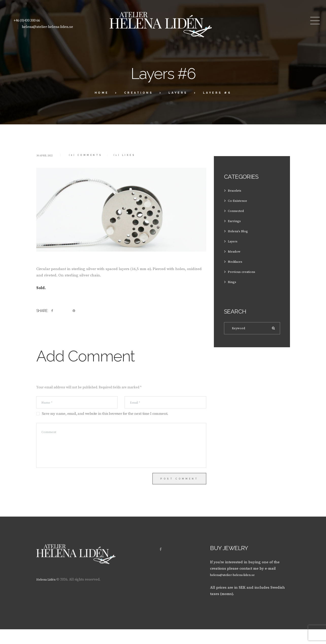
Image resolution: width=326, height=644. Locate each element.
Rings (233, 282)
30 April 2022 (47, 155)
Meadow (235, 251)
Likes (141, 155)
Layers (178, 93)
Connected (237, 211)
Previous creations (244, 272)
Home (102, 93)
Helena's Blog (240, 231)
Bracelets (236, 191)
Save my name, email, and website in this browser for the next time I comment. (105, 417)
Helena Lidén (47, 596)
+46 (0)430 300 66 (27, 21)
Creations (139, 93)
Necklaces (237, 262)
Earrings (235, 221)
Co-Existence (239, 201)
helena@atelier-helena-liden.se (47, 27)
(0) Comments (94, 155)
